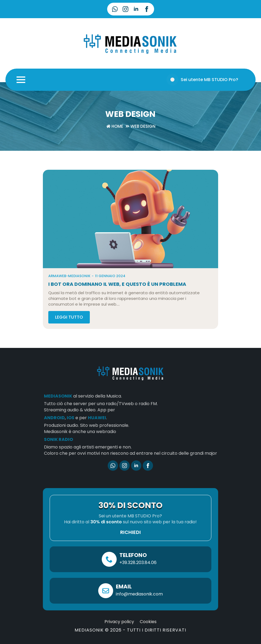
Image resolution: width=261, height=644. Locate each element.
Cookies (148, 628)
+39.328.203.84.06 (138, 569)
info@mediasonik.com (139, 600)
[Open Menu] (21, 80)
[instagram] (125, 9)
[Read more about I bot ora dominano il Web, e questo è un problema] (69, 324)
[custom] (115, 9)
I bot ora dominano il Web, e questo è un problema (117, 291)
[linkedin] (136, 9)
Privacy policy (119, 628)
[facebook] (147, 9)
